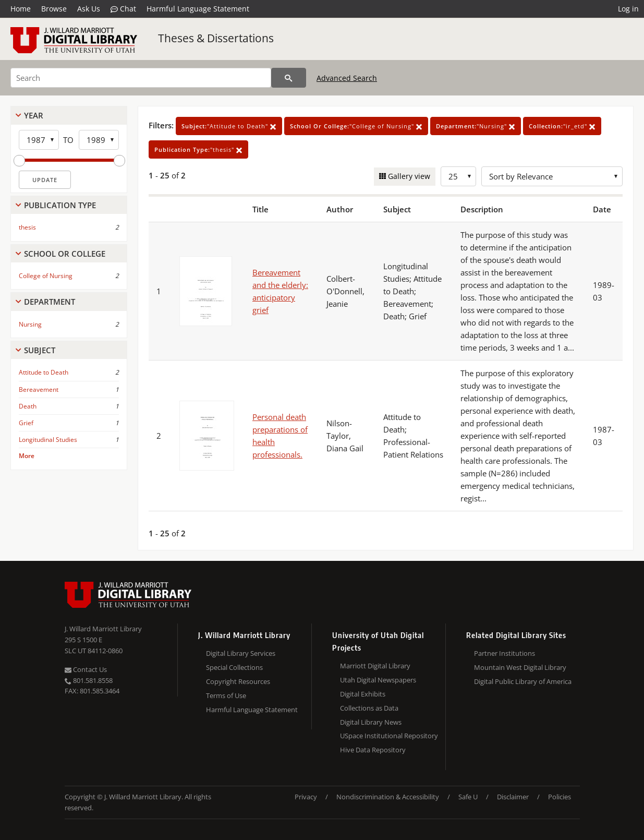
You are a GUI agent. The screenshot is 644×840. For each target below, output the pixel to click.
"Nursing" (476, 126)
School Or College (65, 254)
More (27, 456)
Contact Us (86, 669)
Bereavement (39, 389)
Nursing (30, 324)
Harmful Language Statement (198, 9)
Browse (54, 9)
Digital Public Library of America (523, 681)
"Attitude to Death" (229, 126)
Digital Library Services (241, 653)
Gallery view (408, 176)
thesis (27, 227)
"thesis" (198, 149)
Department (50, 302)
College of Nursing (46, 276)
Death (28, 406)
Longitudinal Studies (48, 440)
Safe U (468, 797)
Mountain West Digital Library (520, 667)
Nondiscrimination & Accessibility (388, 797)
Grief (26, 423)
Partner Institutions (505, 653)
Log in (628, 9)
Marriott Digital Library (375, 666)
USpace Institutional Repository (389, 736)
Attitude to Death (44, 372)
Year (34, 115)
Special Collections (234, 667)
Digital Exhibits (363, 694)
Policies (560, 797)
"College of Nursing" (356, 126)
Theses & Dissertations (216, 38)
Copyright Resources (238, 681)
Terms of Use (226, 695)
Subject (40, 350)
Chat (123, 9)
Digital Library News (371, 722)
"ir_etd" (562, 126)
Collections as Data (369, 708)
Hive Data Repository (373, 750)
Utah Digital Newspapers (378, 680)
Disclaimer (513, 797)
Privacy (306, 797)
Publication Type (60, 205)
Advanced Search (347, 78)
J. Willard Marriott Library (103, 629)
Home (21, 9)
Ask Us (89, 9)
